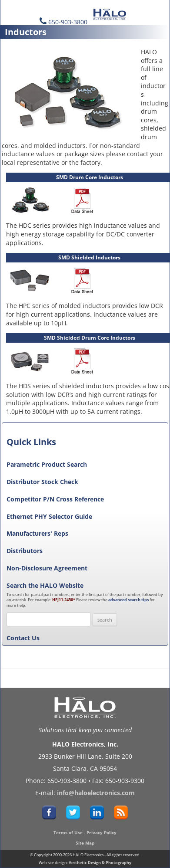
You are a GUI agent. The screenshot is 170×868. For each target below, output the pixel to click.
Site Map (85, 843)
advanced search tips (128, 600)
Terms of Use (68, 832)
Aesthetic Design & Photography (100, 863)
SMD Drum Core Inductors (90, 177)
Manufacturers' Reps (37, 533)
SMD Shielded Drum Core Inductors (90, 338)
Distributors (25, 551)
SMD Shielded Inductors (89, 257)
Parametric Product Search (47, 464)
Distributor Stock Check (42, 482)
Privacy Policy (102, 832)
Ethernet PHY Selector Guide (49, 516)
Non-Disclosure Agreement (47, 568)
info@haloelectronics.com (96, 793)
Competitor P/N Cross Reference (55, 499)
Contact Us (23, 638)
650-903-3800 (68, 22)
